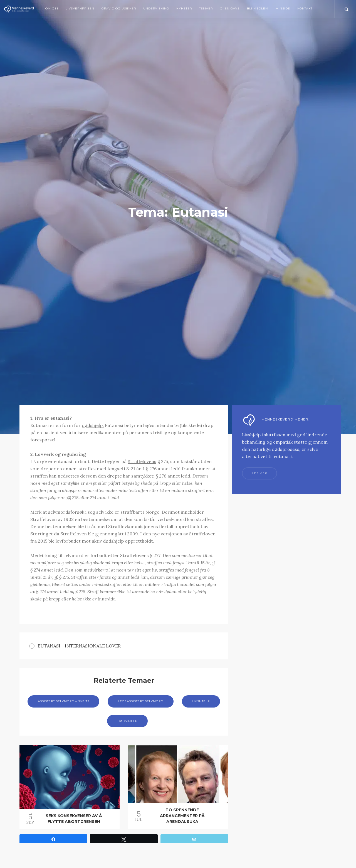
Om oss (52, 8)
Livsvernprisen (80, 8)
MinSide (283, 8)
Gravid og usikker (119, 8)
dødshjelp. (93, 425)
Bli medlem (258, 8)
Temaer (206, 8)
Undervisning (156, 8)
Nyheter (184, 8)
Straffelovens (142, 461)
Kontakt (305, 8)
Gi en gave (230, 8)
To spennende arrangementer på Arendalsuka (182, 816)
